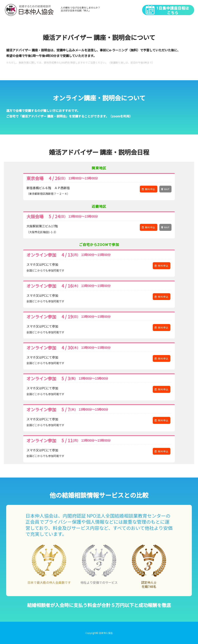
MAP (166, 189)
